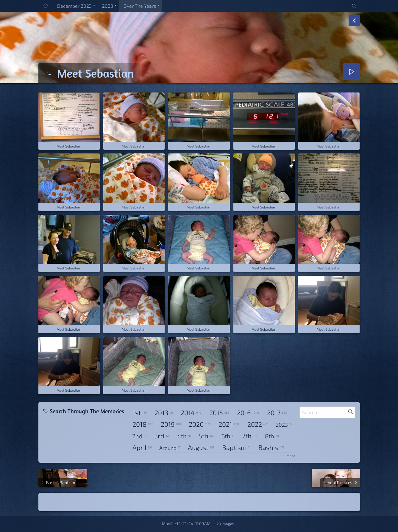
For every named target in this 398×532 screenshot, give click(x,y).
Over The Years (140, 6)
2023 (108, 6)
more (291, 456)
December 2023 (74, 6)
